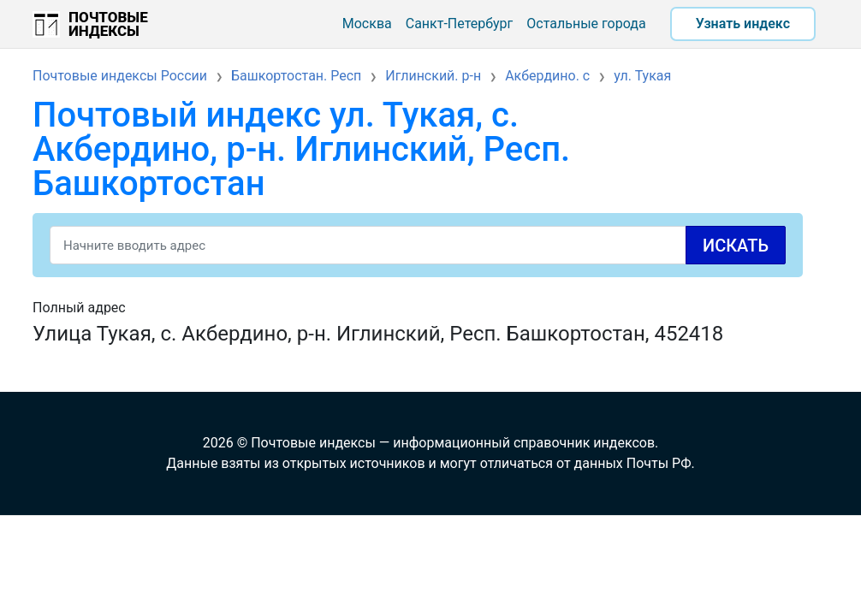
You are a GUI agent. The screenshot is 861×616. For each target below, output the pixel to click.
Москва (367, 24)
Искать (736, 246)
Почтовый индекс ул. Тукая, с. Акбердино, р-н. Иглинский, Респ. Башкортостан (301, 149)
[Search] (418, 245)
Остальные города (586, 24)
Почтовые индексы (108, 24)
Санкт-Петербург (460, 24)
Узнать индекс (743, 24)
